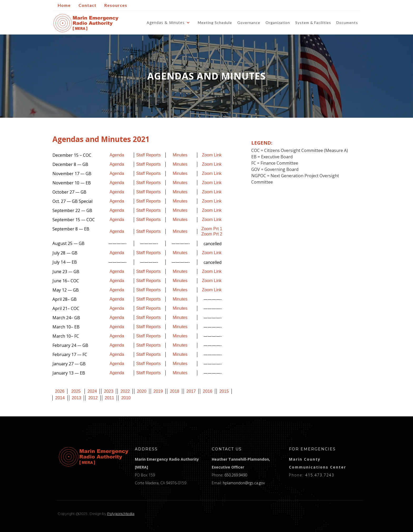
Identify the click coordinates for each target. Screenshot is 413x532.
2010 (126, 398)
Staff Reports (148, 155)
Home (64, 5)
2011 (110, 398)
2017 (191, 391)
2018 (175, 391)
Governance (249, 23)
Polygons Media (121, 514)
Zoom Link (212, 155)
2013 (77, 398)
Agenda (117, 155)
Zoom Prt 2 (212, 234)
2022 (125, 391)
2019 (158, 391)
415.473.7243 (320, 475)
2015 (224, 391)
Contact (87, 5)
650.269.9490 (236, 475)
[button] (170, 23)
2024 (92, 391)
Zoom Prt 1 (212, 229)
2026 (60, 391)
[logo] (94, 457)
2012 (93, 398)
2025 (76, 391)
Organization (278, 23)
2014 (60, 398)
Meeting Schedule (215, 23)
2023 (109, 391)
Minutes (180, 155)
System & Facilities (313, 23)
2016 (208, 391)
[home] (86, 23)
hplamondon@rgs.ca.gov (244, 483)
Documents (347, 23)
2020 (142, 391)
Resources (116, 5)
